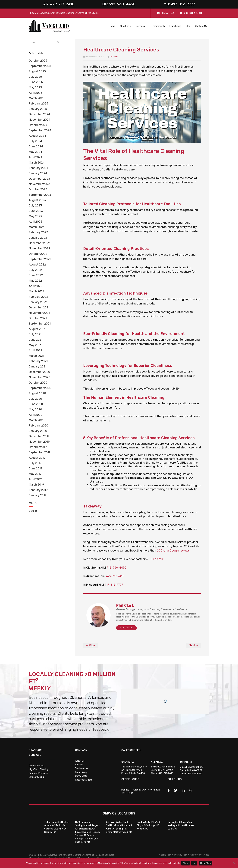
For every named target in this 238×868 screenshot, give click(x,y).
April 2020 (36, 415)
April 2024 (36, 157)
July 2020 (35, 399)
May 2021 (35, 345)
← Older (91, 645)
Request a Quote (84, 780)
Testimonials (158, 26)
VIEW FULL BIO (126, 628)
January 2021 (38, 367)
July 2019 (35, 463)
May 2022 (35, 281)
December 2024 (39, 114)
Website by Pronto (200, 855)
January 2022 (38, 302)
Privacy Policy (182, 855)
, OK (56, 822)
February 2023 (38, 232)
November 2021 (39, 313)
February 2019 (38, 490)
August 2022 (37, 265)
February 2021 (38, 361)
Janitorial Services (38, 773)
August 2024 (37, 136)
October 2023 (38, 189)
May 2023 (35, 216)
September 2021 (40, 324)
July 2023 (35, 206)
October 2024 (38, 125)
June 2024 (36, 146)
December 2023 (39, 179)
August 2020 (37, 393)
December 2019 (39, 436)
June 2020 (36, 404)
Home (112, 26)
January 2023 (38, 238)
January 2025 (38, 109)
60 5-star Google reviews (173, 551)
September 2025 (40, 66)
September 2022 (40, 259)
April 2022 (36, 286)
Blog (188, 26)
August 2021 (37, 329)
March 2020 (37, 420)
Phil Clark (114, 57)
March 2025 (37, 98)
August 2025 (37, 71)
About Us (125, 26)
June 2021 (36, 340)
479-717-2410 (115, 576)
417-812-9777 (114, 585)
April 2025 (36, 93)
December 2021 (39, 307)
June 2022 (36, 275)
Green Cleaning (36, 766)
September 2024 (40, 130)
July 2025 (35, 77)
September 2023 (40, 195)
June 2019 (36, 468)
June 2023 (36, 211)
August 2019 (37, 458)
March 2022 (37, 291)
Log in (33, 511)
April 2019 (35, 479)
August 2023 (37, 200)
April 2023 (36, 222)
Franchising (175, 26)
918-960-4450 (116, 568)
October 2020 (38, 383)
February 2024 (39, 168)
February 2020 (38, 426)
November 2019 (39, 442)
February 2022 (38, 297)
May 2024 (35, 152)
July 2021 (35, 334)
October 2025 (38, 61)
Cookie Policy (166, 855)
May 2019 (35, 474)
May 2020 (35, 409)
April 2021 (35, 350)
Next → (194, 645)
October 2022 (38, 254)
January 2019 (38, 495)
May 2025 (35, 87)
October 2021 (38, 318)
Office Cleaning (36, 777)
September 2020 (40, 388)
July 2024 (35, 141)
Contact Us (201, 26)
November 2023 (39, 184)
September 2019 (40, 452)
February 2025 (38, 104)
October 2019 (38, 447)
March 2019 (36, 485)
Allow (185, 863)
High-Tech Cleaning (39, 769)
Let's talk (157, 559)
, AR (83, 825)
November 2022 (39, 248)
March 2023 (37, 227)
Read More (206, 863)
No (194, 863)
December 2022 (39, 243)
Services (141, 26)
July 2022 (35, 270)
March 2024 (37, 163)
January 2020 (38, 431)
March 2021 (36, 356)
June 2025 (36, 82)
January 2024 (38, 173)
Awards (79, 765)
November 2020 (39, 377)
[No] (234, 863)
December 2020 (39, 372)
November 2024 (40, 120)
